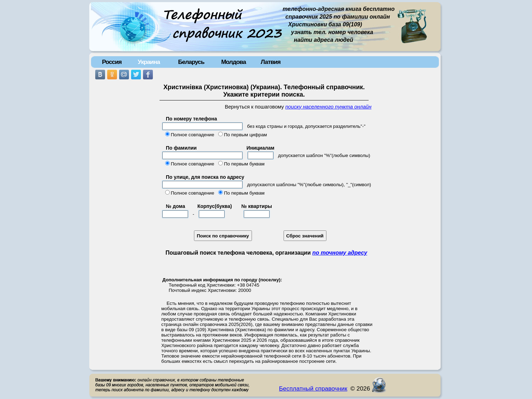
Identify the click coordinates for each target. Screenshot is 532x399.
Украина (149, 62)
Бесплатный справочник (313, 388)
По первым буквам (244, 164)
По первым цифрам (245, 135)
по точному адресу (340, 253)
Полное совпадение (193, 135)
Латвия (271, 62)
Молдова (233, 62)
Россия (112, 62)
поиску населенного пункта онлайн (328, 107)
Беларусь (191, 62)
